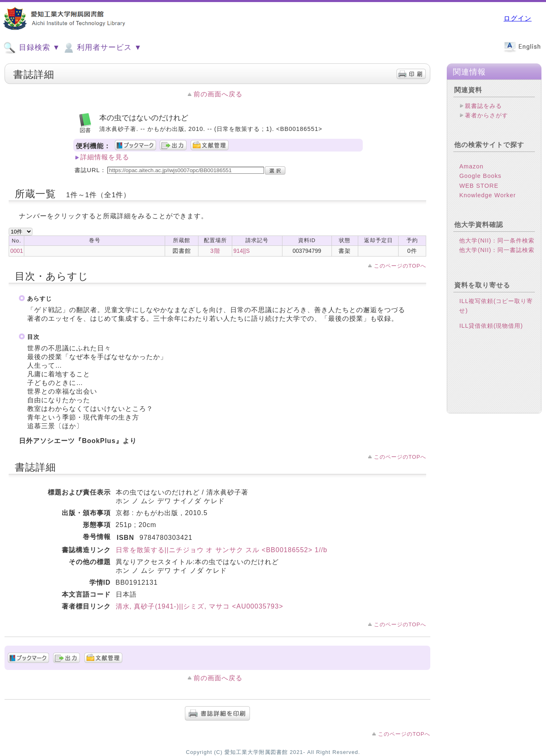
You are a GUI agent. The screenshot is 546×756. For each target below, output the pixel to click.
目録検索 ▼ (32, 48)
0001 (17, 251)
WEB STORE (479, 186)
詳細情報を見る (105, 157)
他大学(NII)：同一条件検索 (497, 240)
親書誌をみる (483, 106)
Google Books (480, 176)
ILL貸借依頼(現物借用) (491, 326)
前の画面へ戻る (218, 94)
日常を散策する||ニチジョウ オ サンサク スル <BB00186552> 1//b (222, 550)
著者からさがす (486, 115)
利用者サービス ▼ (102, 48)
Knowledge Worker (487, 195)
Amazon (471, 166)
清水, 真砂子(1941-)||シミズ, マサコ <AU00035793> (199, 606)
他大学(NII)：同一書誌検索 (497, 250)
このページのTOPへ (400, 266)
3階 (215, 251)
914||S (242, 251)
